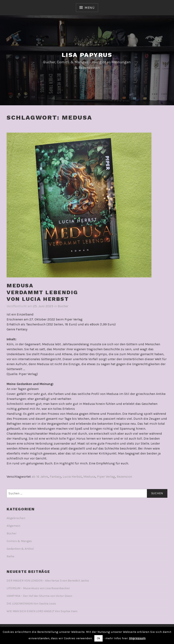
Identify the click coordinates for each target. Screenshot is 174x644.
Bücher (63, 306)
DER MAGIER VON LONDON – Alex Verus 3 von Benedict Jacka (48, 581)
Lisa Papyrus (87, 55)
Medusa (89, 477)
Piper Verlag (106, 477)
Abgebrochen (16, 518)
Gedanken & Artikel (20, 549)
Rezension (124, 477)
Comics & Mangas (19, 541)
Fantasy (55, 477)
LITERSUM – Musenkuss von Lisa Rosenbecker (38, 588)
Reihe (10, 556)
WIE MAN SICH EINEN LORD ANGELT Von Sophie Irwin (42, 611)
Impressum (137, 638)
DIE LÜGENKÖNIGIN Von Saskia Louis (31, 604)
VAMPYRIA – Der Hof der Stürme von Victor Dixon (39, 596)
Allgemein (13, 526)
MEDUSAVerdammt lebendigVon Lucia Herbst (42, 292)
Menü (90, 8)
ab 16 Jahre (40, 477)
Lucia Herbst (72, 477)
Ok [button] (98, 638)
